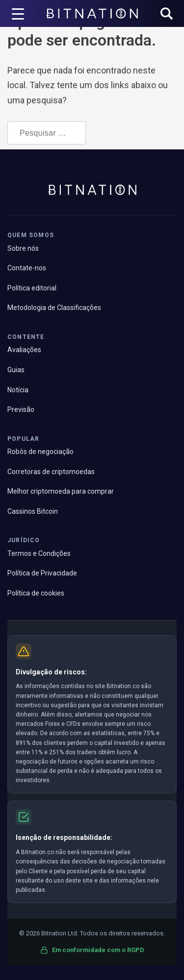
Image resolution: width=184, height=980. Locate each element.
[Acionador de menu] (18, 14)
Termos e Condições (39, 553)
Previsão (21, 409)
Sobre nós (23, 248)
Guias (16, 370)
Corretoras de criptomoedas (51, 472)
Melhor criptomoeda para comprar (61, 491)
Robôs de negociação (40, 452)
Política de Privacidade (42, 573)
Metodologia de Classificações (54, 308)
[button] (167, 14)
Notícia (18, 390)
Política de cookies (36, 593)
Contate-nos (27, 268)
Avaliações (24, 350)
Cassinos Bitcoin (33, 511)
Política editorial (32, 288)
